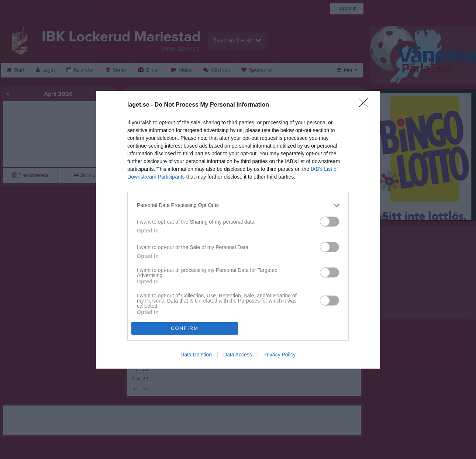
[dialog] (238, 230)
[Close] (366, 105)
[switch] (330, 222)
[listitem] (238, 205)
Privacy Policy (280, 355)
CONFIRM (185, 328)
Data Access (238, 355)
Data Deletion (196, 355)
